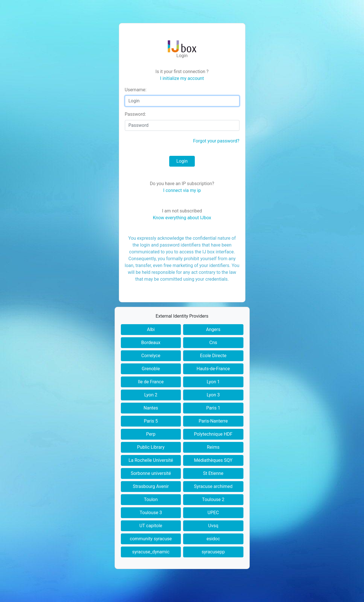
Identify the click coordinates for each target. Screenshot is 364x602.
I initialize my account (182, 78)
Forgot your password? (216, 141)
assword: (136, 114)
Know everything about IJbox (182, 218)
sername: (136, 90)
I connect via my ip (182, 190)
